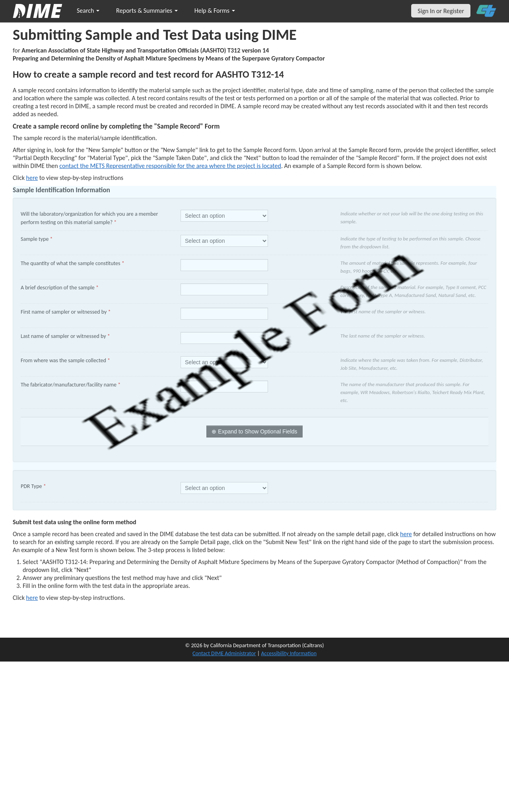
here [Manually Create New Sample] (32, 178)
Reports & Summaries (147, 11)
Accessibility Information (289, 653)
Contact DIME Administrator (224, 653)
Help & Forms (215, 11)
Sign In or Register (441, 11)
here (406, 534)
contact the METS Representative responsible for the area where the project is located (170, 166)
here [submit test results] (32, 598)
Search (88, 11)
